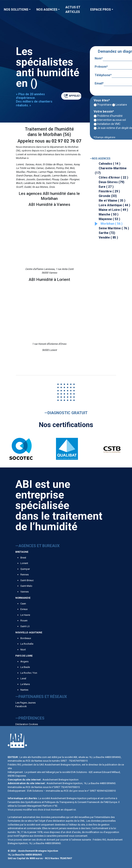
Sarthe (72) (107, 233)
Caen (23, 604)
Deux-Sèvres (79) (112, 182)
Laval (23, 678)
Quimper (25, 569)
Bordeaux (26, 638)
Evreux (24, 609)
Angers (24, 661)
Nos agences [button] (47, 10)
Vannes (25, 592)
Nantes (24, 690)
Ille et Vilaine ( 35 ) (112, 201)
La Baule (25, 667)
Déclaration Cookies (27, 724)
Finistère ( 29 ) (109, 191)
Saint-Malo (26, 586)
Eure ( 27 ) (106, 187)
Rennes (25, 575)
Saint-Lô (25, 626)
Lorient (24, 563)
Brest (23, 558)
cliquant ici (70, 810)
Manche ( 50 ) (109, 214)
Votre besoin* (104, 111)
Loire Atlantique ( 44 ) (114, 205)
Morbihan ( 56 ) (112, 224)
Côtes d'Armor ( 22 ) (113, 177)
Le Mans (25, 684)
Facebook (21, 706)
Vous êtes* (102, 100)
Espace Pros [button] (101, 10)
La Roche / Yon (29, 673)
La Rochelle (27, 644)
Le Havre (25, 615)
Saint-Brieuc (27, 580)
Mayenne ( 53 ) (109, 219)
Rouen (24, 621)
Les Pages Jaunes (25, 703)
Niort (23, 650)
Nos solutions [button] (16, 10)
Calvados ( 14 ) (109, 164)
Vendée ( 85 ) (108, 237)
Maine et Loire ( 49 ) (113, 210)
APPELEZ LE (73, 96)
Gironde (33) (108, 196)
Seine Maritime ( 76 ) (114, 228)
